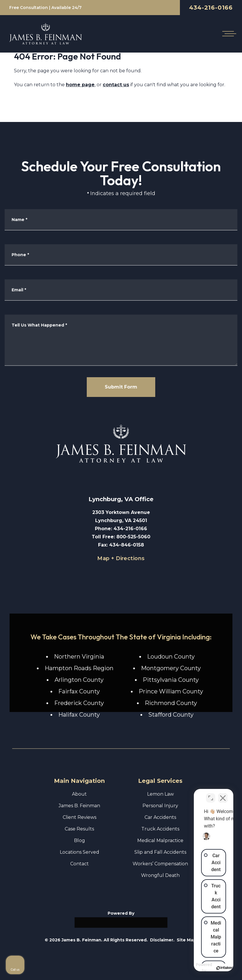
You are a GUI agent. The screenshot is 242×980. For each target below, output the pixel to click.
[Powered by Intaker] (193, 968)
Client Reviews (80, 817)
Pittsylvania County (171, 680)
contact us (116, 85)
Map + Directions (121, 558)
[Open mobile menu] (228, 34)
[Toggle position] (211, 794)
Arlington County (79, 680)
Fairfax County (79, 691)
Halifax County (79, 715)
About (79, 794)
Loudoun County (171, 657)
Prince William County (171, 691)
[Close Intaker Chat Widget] (223, 794)
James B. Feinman (79, 806)
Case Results (79, 829)
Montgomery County (171, 668)
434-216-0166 (211, 8)
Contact (80, 864)
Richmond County (171, 703)
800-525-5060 (133, 537)
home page (80, 85)
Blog (80, 840)
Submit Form (121, 387)
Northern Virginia (79, 657)
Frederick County (79, 703)
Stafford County (171, 715)
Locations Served (80, 852)
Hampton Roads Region (79, 668)
